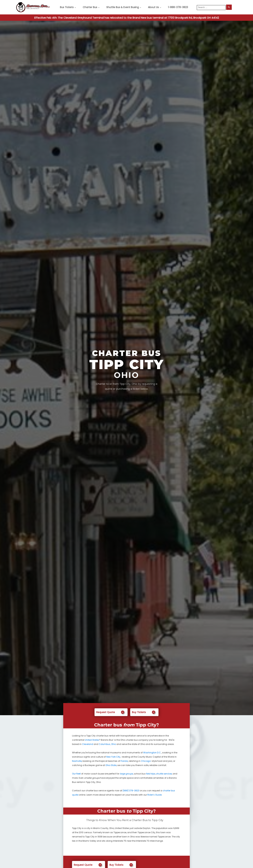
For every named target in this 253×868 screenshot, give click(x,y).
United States (92, 740)
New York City (113, 757)
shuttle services (164, 774)
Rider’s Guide (155, 795)
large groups (126, 774)
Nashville (77, 761)
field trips (150, 774)
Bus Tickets (67, 7)
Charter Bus (90, 7)
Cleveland (88, 744)
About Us (153, 7)
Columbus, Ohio (107, 744)
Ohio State (111, 765)
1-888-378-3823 (178, 7)
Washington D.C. (152, 753)
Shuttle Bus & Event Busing (123, 7)
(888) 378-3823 (131, 791)
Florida (124, 761)
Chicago (146, 761)
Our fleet (76, 774)
